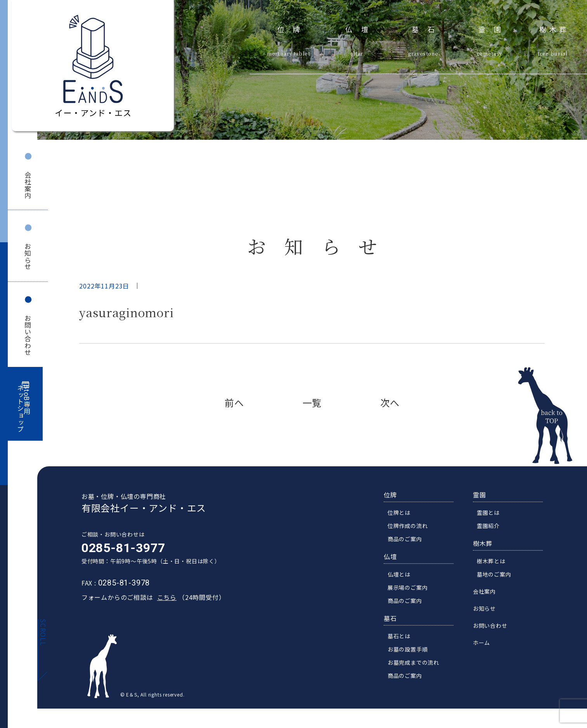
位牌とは (401, 514)
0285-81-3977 (121, 549)
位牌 (293, 28)
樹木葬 (554, 28)
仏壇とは (401, 576)
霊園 (494, 28)
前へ (234, 402)
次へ (390, 402)
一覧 (312, 402)
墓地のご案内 (496, 576)
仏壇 (361, 28)
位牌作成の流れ (410, 527)
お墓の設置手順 (410, 651)
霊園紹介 (490, 527)
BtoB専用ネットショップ (24, 409)
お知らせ (28, 256)
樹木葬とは (493, 563)
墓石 (427, 28)
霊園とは (490, 514)
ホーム (483, 644)
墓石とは (401, 638)
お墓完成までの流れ (415, 664)
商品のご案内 (407, 540)
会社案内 (28, 185)
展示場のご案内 (410, 589)
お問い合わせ (28, 335)
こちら (164, 599)
